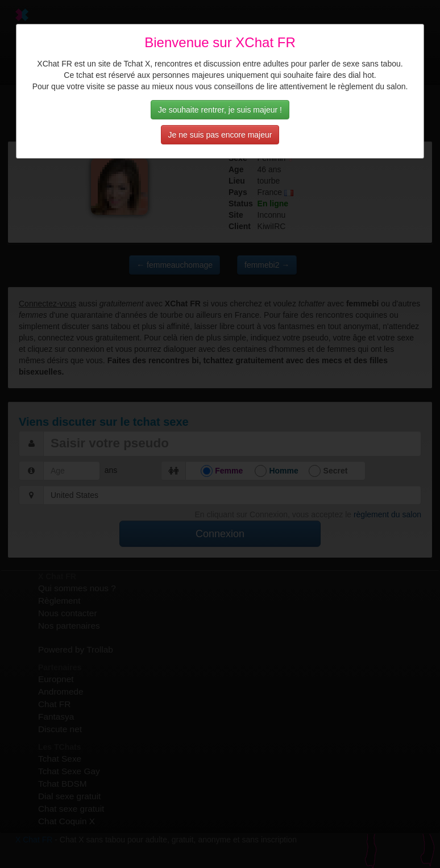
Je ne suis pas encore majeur (220, 135)
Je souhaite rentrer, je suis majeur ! (220, 110)
